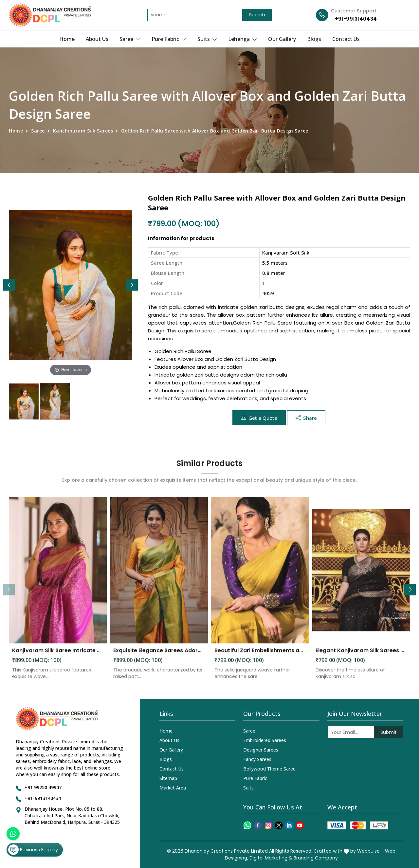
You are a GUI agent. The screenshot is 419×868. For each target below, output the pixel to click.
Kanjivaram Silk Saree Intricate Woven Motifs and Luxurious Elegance (58, 656)
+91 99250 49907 (43, 787)
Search (257, 15)
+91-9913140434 (356, 19)
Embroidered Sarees (265, 740)
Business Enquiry (33, 850)
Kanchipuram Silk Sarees (83, 131)
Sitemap (168, 778)
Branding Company (316, 858)
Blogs (314, 39)
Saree (130, 39)
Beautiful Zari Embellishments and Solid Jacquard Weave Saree (260, 656)
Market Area (173, 788)
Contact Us (346, 39)
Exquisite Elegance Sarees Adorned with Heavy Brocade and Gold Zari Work (159, 656)
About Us (97, 39)
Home (67, 39)
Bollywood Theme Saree (269, 769)
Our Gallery (282, 39)
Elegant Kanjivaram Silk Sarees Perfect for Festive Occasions (361, 656)
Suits (207, 39)
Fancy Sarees (257, 759)
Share (306, 418)
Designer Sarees (261, 750)
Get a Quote (259, 418)
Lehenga (243, 39)
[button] (132, 285)
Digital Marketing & (271, 858)
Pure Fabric (169, 39)
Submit (389, 732)
